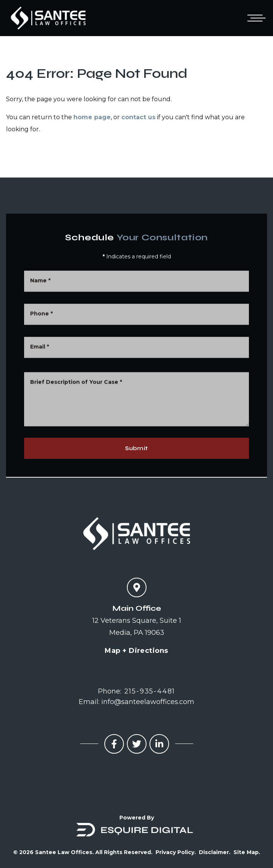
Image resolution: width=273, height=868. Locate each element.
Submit (136, 448)
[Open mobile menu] (255, 18)
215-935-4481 (150, 691)
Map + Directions (136, 651)
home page (92, 117)
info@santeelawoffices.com (148, 702)
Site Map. (247, 852)
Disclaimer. (215, 852)
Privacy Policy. (176, 852)
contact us (138, 117)
